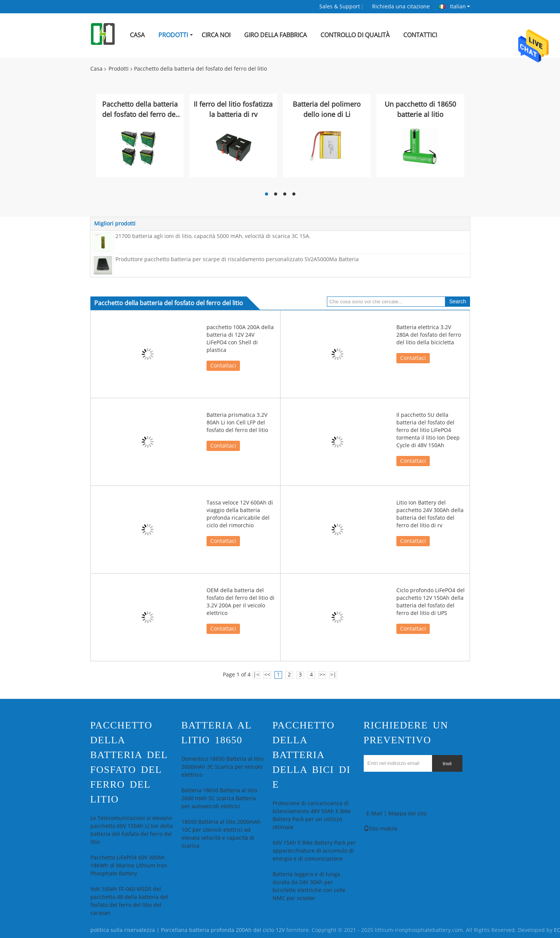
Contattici (420, 35)
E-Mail (374, 814)
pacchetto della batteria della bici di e (312, 755)
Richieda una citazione (401, 7)
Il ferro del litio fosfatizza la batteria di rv (233, 110)
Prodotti (173, 35)
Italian (460, 6)
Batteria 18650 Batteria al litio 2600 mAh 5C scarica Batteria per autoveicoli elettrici (219, 798)
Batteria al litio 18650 (216, 733)
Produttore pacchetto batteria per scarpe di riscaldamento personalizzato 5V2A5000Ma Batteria (237, 259)
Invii (447, 764)
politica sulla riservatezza (123, 930)
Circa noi (216, 35)
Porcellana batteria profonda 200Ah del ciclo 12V (223, 930)
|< (256, 675)
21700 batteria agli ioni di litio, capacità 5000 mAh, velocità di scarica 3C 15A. (213, 236)
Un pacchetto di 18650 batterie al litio (420, 110)
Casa (137, 35)
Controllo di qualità (355, 35)
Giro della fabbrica (275, 35)
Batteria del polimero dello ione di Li (327, 110)
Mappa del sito (407, 814)
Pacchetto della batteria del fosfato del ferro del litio (140, 110)
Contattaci (223, 366)
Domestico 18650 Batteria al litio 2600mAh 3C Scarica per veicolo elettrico (222, 767)
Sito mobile (381, 829)
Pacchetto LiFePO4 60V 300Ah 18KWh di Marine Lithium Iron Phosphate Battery (129, 866)
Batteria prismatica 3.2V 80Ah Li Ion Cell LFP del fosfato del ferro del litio (237, 423)
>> (322, 675)
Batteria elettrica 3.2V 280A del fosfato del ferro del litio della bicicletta (429, 335)
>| (333, 675)
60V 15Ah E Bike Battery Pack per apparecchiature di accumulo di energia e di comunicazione (314, 851)
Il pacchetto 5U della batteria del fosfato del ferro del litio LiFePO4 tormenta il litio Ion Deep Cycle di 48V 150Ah (428, 430)
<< (267, 675)
